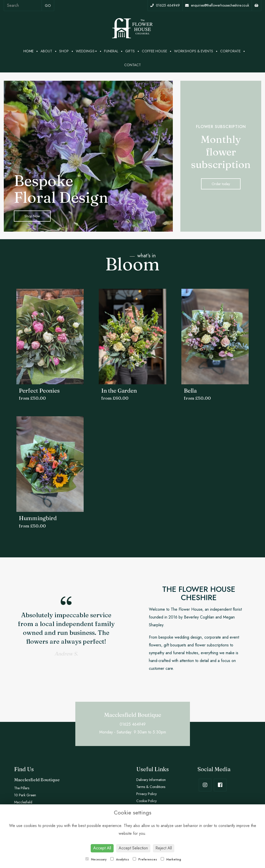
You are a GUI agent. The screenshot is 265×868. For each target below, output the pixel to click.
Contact (132, 65)
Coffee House (154, 51)
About (46, 51)
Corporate (230, 51)
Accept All (102, 848)
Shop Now (32, 216)
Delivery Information (151, 780)
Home (28, 51)
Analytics (120, 859)
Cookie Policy (146, 801)
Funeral (111, 51)
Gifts (130, 51)
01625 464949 (165, 5)
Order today (221, 184)
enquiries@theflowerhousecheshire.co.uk (217, 5)
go (48, 6)
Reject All (164, 848)
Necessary (96, 859)
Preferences (145, 859)
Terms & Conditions (151, 787)
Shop (64, 51)
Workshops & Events (194, 51)
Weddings (86, 51)
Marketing (171, 859)
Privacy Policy (146, 794)
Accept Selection (133, 848)
